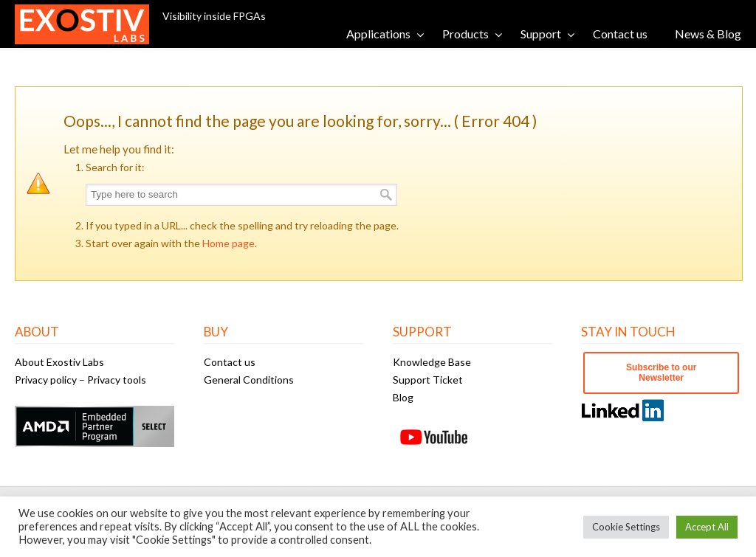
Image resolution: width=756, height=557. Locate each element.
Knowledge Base (432, 362)
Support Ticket (428, 380)
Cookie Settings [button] (626, 527)
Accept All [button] (707, 527)
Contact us (230, 362)
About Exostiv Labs (59, 362)
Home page (228, 243)
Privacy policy (46, 380)
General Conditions (249, 380)
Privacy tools (117, 380)
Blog (403, 397)
